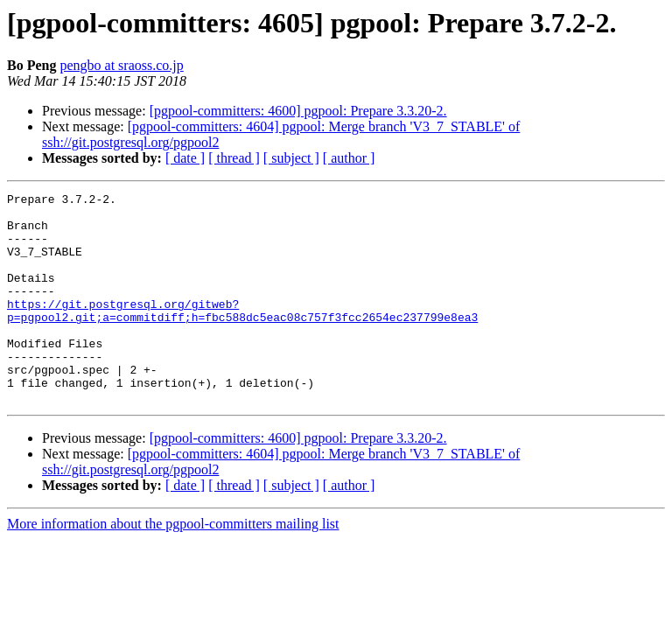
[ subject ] (291, 158)
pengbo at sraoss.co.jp (121, 65)
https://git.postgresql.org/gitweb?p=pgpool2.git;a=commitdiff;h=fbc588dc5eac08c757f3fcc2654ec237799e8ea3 (242, 335)
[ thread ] (234, 158)
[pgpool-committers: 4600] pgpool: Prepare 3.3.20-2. (298, 111)
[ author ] (349, 158)
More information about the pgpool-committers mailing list (173, 566)
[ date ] (185, 158)
